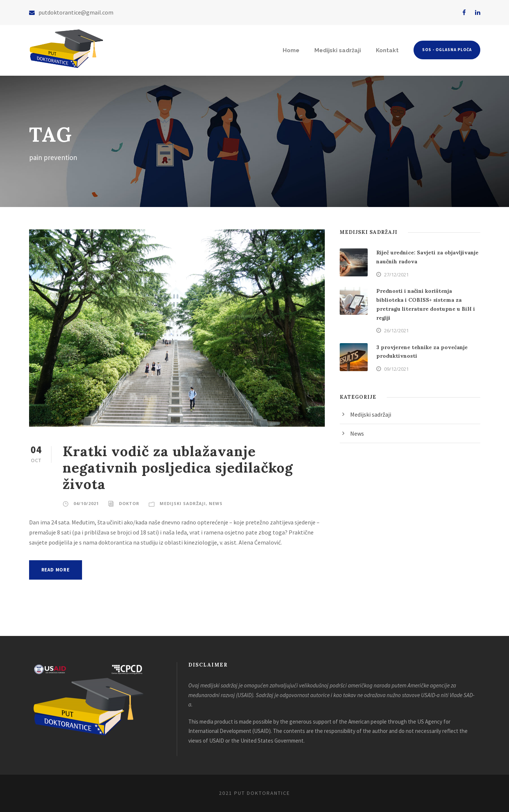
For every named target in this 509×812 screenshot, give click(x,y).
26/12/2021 (396, 330)
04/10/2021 (86, 503)
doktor (129, 503)
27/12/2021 (396, 275)
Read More (56, 570)
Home (291, 50)
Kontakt (387, 50)
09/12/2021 (396, 369)
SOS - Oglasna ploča (447, 50)
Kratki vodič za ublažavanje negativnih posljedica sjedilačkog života (178, 468)
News (216, 503)
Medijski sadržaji (338, 50)
